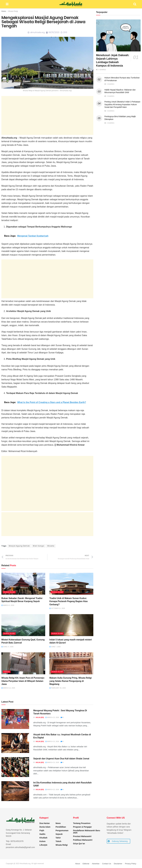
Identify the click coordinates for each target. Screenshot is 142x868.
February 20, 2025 (57, 688)
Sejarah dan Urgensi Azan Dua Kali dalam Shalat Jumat (61, 759)
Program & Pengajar (82, 827)
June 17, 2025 (7, 647)
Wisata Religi (13, 11)
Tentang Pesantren (82, 823)
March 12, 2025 (8, 688)
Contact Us (107, 864)
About (78, 864)
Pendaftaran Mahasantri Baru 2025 (87, 832)
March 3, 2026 (8, 605)
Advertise (96, 864)
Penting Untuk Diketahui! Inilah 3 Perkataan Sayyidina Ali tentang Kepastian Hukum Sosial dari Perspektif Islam (122, 104)
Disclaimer (118, 864)
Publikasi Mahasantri (83, 840)
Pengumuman (62, 830)
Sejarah (59, 834)
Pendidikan (61, 827)
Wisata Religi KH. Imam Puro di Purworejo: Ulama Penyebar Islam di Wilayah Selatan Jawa (23, 681)
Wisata (51, 546)
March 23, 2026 (52, 717)
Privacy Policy (131, 864)
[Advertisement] (47, 115)
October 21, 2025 (57, 608)
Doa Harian (45, 823)
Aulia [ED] (40, 717)
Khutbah (43, 838)
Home (4, 11)
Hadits (43, 834)
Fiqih (42, 830)
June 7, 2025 (55, 647)
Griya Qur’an (79, 844)
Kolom (43, 841)
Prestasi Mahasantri (82, 836)
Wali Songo (38, 546)
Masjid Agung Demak (19, 546)
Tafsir (58, 838)
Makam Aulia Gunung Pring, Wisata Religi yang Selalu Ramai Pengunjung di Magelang (70, 681)
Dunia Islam (9, 592)
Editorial (86, 864)
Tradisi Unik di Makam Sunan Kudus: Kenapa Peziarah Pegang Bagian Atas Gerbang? (69, 601)
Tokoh (7, 672)
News (58, 823)
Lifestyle (43, 845)
